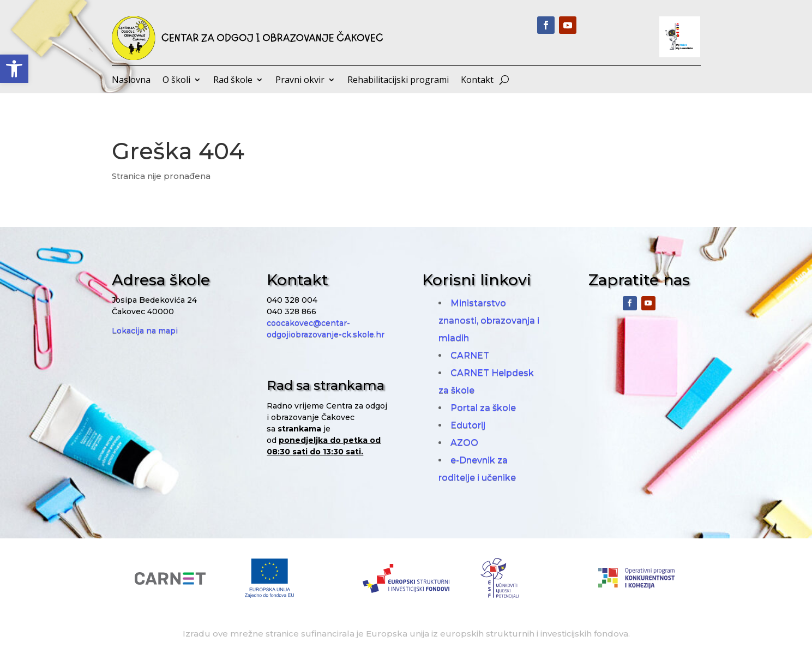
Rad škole (233, 81)
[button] (14, 69)
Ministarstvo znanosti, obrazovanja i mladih (489, 320)
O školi (176, 81)
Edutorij (468, 425)
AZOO (464, 443)
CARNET (470, 355)
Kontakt (477, 81)
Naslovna (131, 81)
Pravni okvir (300, 81)
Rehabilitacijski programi (398, 81)
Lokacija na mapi (145, 331)
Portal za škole (483, 408)
